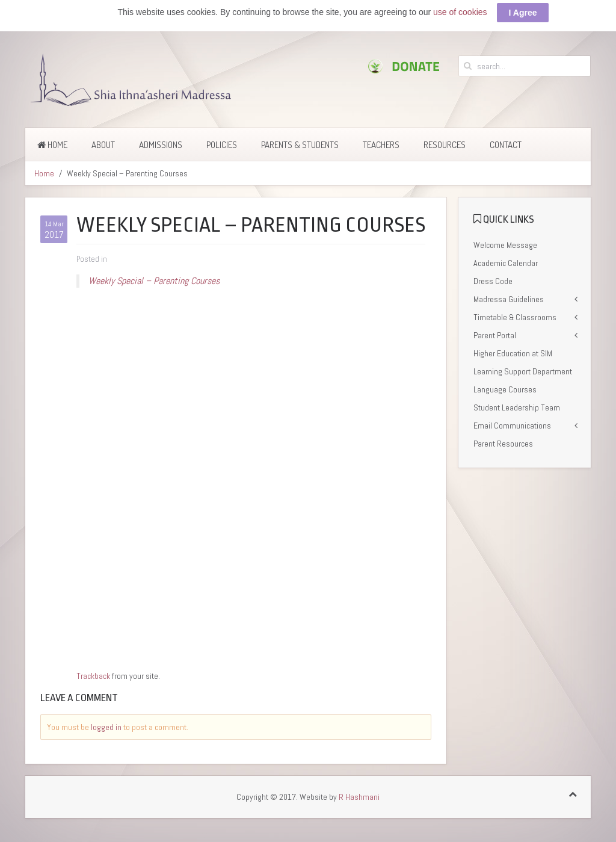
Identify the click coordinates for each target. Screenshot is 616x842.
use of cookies (460, 12)
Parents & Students (300, 145)
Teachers (381, 145)
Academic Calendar (506, 263)
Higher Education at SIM (513, 353)
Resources (445, 145)
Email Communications (512, 426)
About (103, 145)
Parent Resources (503, 444)
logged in (106, 727)
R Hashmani (359, 797)
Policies (222, 145)
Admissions (161, 145)
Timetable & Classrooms (515, 317)
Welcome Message (505, 245)
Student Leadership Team (517, 407)
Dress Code (493, 281)
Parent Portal (495, 335)
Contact (506, 145)
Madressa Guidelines (509, 299)
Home (52, 145)
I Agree (523, 13)
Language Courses (505, 389)
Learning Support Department (523, 371)
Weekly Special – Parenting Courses (154, 281)
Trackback (93, 676)
